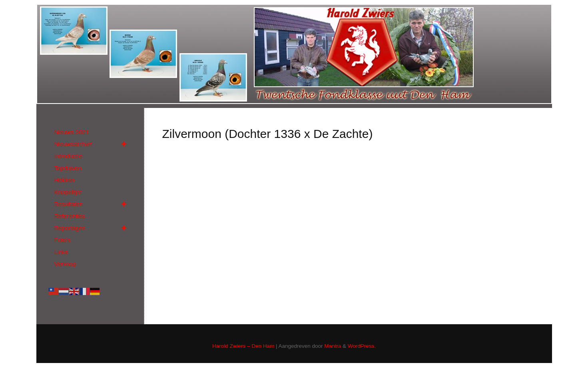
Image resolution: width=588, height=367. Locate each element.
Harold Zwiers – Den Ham (243, 346)
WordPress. (362, 346)
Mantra (333, 346)
